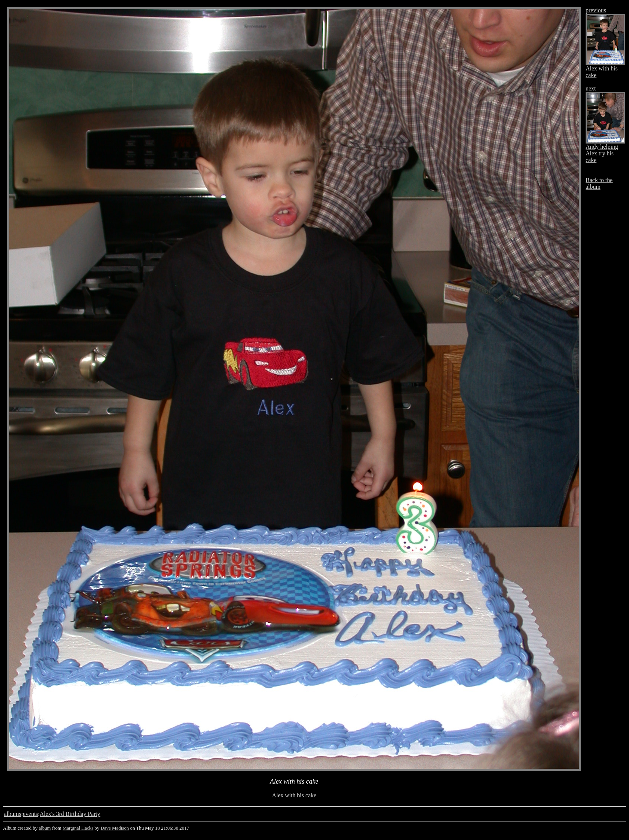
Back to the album (599, 183)
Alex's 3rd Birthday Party (70, 814)
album (45, 828)
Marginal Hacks (78, 828)
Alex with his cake (294, 795)
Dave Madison (115, 828)
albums (13, 814)
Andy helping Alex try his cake (602, 153)
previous (596, 10)
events (31, 814)
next (591, 88)
